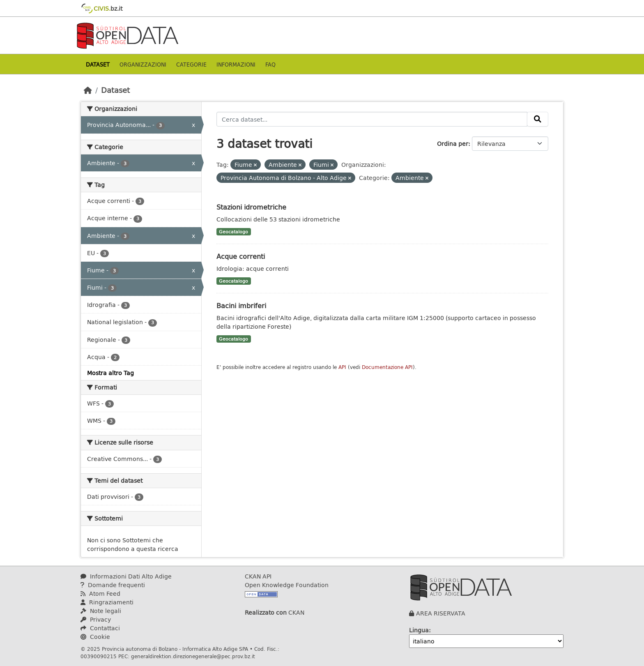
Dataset (98, 64)
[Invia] (538, 119)
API (342, 367)
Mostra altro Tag (110, 373)
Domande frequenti (113, 585)
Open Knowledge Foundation (287, 585)
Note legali (101, 611)
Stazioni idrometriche (251, 207)
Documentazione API (387, 367)
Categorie (191, 64)
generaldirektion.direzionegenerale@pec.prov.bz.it (193, 656)
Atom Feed (100, 593)
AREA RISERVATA (441, 613)
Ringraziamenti (107, 602)
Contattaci (100, 628)
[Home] (88, 90)
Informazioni (236, 64)
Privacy (96, 619)
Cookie (95, 637)
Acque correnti (241, 256)
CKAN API (258, 576)
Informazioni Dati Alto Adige (126, 576)
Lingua (419, 630)
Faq (270, 64)
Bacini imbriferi (241, 305)
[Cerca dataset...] (372, 119)
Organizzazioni (143, 64)
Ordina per (453, 144)
